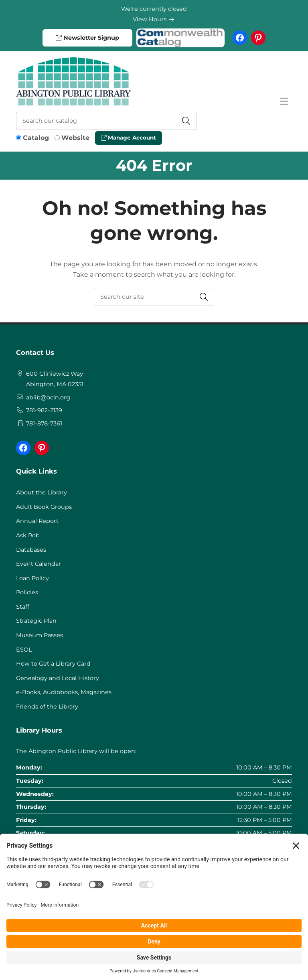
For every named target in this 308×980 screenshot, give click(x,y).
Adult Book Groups (44, 507)
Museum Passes (40, 635)
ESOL (24, 650)
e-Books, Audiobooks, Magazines (64, 692)
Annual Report (37, 521)
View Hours (154, 19)
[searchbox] (154, 297)
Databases (31, 550)
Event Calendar (38, 564)
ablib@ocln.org (48, 397)
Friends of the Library (47, 707)
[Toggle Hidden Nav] (284, 101)
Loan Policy (32, 578)
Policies (27, 592)
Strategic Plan (36, 621)
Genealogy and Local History (58, 678)
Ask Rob (28, 535)
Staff (23, 607)
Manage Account (129, 138)
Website (75, 138)
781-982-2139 (44, 410)
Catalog (36, 138)
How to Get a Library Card (53, 664)
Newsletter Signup (87, 38)
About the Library (42, 492)
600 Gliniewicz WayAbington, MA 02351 (55, 379)
